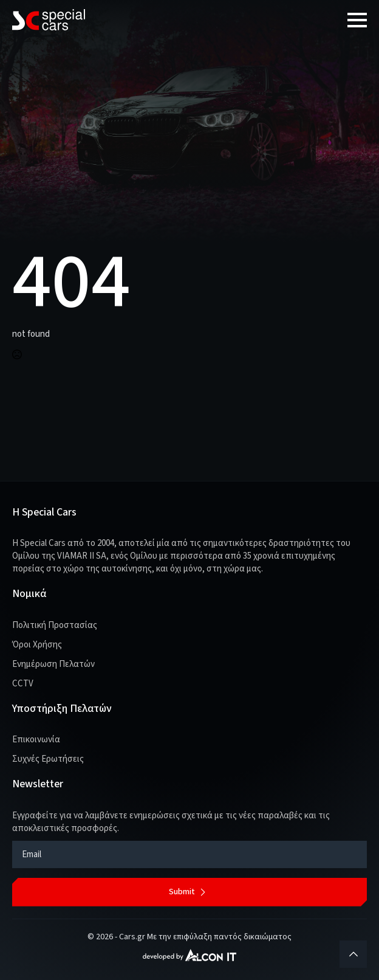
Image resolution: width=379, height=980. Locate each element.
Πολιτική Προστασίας (55, 625)
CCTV (23, 684)
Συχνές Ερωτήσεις (48, 759)
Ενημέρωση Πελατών (53, 664)
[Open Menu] (357, 20)
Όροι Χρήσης (37, 645)
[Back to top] (353, 954)
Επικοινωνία (36, 740)
